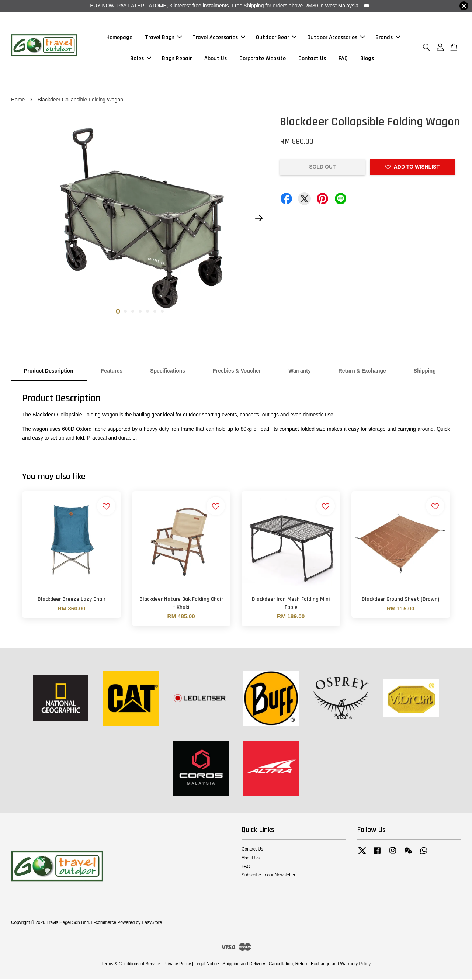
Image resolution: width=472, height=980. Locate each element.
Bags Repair (177, 59)
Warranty (300, 373)
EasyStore (152, 924)
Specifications (168, 373)
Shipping (425, 373)
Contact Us (312, 59)
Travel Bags (163, 38)
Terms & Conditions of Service (131, 965)
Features (112, 373)
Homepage (119, 38)
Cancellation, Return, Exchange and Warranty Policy (320, 965)
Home (18, 101)
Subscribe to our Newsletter (268, 876)
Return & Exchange (362, 373)
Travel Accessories (219, 38)
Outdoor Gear (276, 38)
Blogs (367, 59)
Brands (388, 38)
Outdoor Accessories (336, 38)
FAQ (343, 59)
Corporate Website (263, 59)
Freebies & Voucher (237, 373)
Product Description (49, 373)
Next (259, 220)
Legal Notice (206, 965)
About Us (216, 59)
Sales (141, 59)
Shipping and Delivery (244, 965)
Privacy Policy (177, 965)
